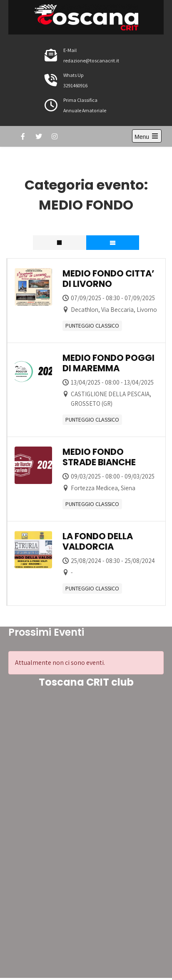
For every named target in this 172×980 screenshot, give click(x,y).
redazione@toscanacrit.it (91, 60)
